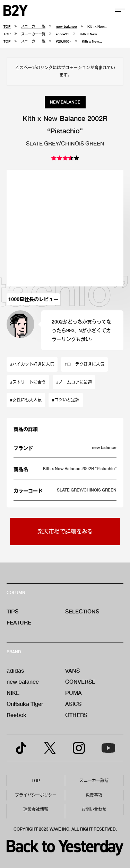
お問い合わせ (94, 809)
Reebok (16, 715)
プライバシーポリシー (36, 795)
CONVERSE (80, 681)
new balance (23, 681)
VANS (72, 670)
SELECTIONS (82, 611)
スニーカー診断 (94, 781)
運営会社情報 (36, 809)
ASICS (73, 704)
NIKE (13, 693)
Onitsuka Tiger (25, 704)
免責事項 (94, 795)
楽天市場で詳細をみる (65, 531)
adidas (15, 670)
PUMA (73, 693)
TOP (36, 781)
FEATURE (19, 622)
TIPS (12, 611)
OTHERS (76, 715)
